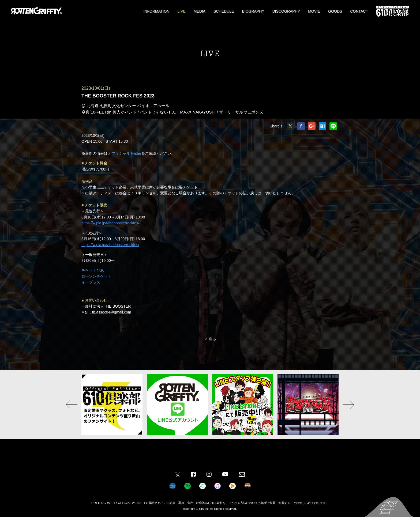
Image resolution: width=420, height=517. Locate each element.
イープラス (91, 282)
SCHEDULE (224, 11)
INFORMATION (156, 11)
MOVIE (314, 11)
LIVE (181, 11)
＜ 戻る (210, 339)
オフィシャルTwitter (124, 153)
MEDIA (200, 11)
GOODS (335, 11)
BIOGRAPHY (253, 11)
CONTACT (359, 11)
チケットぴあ (93, 270)
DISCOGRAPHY (286, 11)
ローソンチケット (96, 276)
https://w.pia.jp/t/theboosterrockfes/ (110, 223)
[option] (112, 405)
